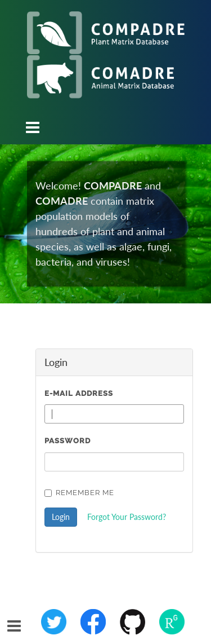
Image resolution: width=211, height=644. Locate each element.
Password (68, 441)
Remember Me (79, 493)
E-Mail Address (79, 393)
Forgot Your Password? (127, 517)
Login (61, 517)
